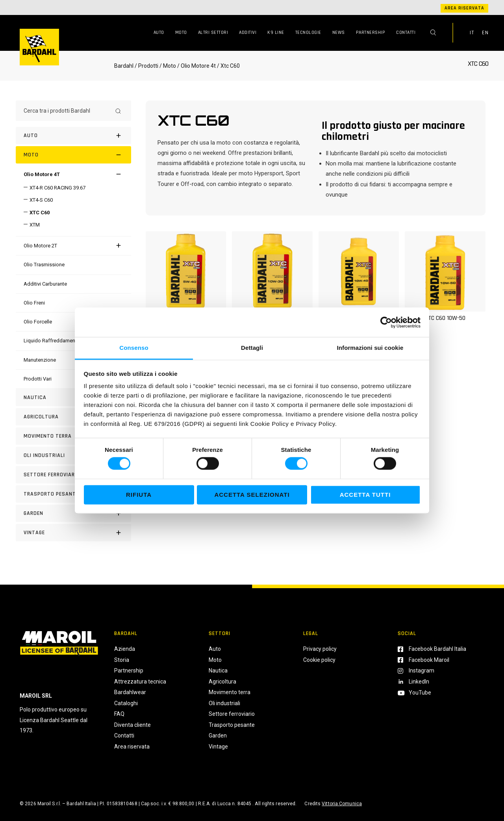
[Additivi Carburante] (45, 284)
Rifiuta (139, 495)
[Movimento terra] (73, 436)
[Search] (118, 111)
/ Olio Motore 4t (196, 66)
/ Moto (168, 66)
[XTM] (32, 225)
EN (485, 33)
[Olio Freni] (34, 303)
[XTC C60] (37, 213)
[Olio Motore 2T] (40, 246)
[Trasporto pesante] (73, 494)
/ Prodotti (146, 66)
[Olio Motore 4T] (42, 174)
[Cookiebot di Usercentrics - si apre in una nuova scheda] (386, 322)
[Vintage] (73, 533)
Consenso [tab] (134, 348)
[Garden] (73, 513)
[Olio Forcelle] (38, 322)
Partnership (371, 33)
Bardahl (124, 66)
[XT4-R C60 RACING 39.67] (55, 188)
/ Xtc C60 (228, 66)
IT (472, 33)
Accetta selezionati (252, 495)
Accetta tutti (365, 495)
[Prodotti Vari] (38, 379)
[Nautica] (73, 397)
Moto (181, 33)
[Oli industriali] (73, 455)
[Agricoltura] (73, 417)
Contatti (406, 33)
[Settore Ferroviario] (73, 475)
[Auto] (73, 136)
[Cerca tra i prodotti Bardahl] (66, 111)
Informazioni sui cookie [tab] (370, 348)
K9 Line (276, 33)
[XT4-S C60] (38, 200)
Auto (159, 33)
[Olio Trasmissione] (44, 265)
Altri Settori (213, 33)
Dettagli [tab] (252, 348)
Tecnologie (308, 33)
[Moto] (73, 155)
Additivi (248, 33)
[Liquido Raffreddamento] (52, 341)
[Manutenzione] (40, 360)
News (339, 33)
